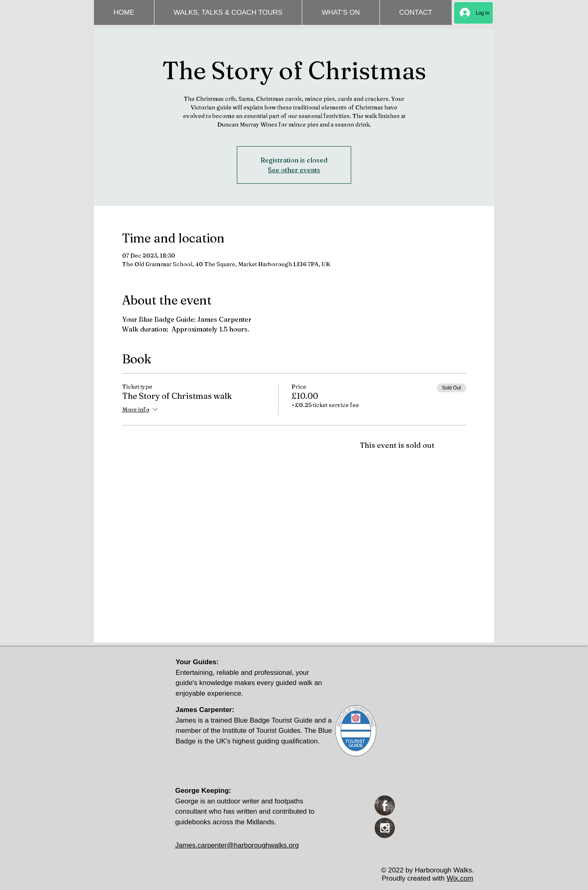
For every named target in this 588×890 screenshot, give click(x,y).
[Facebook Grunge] (385, 805)
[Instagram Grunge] (385, 828)
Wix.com (460, 878)
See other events (294, 170)
